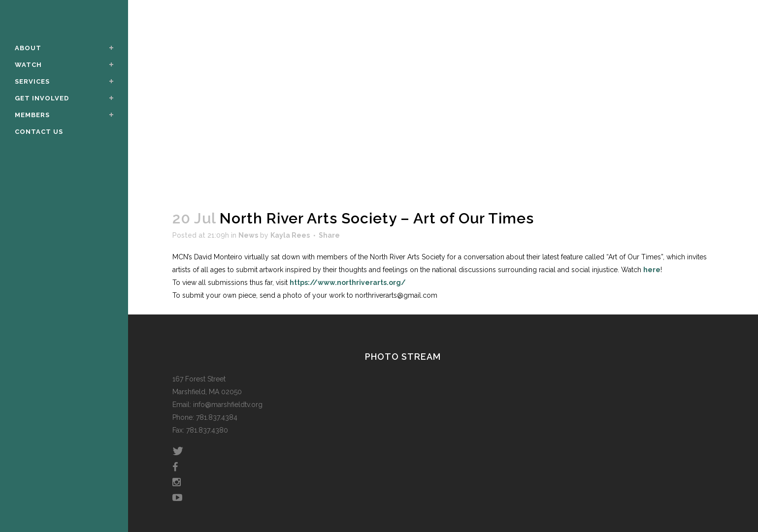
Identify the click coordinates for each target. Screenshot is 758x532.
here (652, 270)
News (248, 235)
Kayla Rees (290, 235)
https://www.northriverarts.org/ (348, 282)
